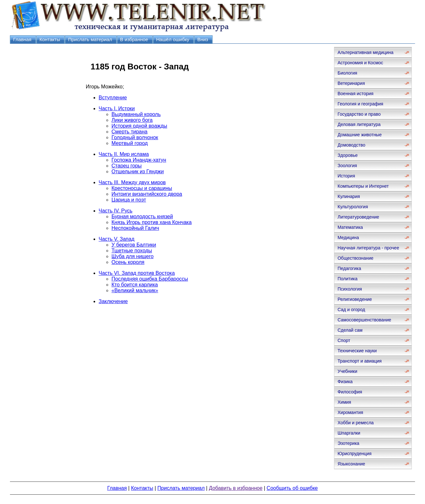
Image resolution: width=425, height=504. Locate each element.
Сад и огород (351, 310)
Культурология (353, 207)
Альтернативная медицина (366, 52)
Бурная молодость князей (142, 216)
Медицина (348, 238)
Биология (347, 73)
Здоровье (348, 155)
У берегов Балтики (134, 245)
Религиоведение (355, 299)
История (346, 176)
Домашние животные (360, 135)
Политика (348, 279)
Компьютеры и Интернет (363, 186)
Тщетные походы (132, 251)
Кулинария (349, 196)
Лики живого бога (132, 120)
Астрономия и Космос (360, 63)
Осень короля (128, 262)
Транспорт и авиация (360, 361)
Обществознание (356, 258)
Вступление (113, 98)
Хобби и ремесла (356, 423)
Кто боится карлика (135, 285)
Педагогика (349, 268)
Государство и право (359, 114)
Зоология (347, 166)
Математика (350, 227)
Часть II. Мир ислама (124, 154)
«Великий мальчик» (135, 290)
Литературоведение (358, 217)
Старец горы (127, 166)
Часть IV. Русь (116, 211)
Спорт (344, 340)
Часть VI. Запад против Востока (137, 273)
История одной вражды (139, 126)
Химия (344, 402)
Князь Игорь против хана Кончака (152, 222)
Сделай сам (350, 330)
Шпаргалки (349, 433)
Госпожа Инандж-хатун (139, 160)
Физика (345, 382)
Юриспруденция (355, 454)
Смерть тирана (130, 132)
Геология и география (360, 104)
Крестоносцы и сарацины (142, 188)
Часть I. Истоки (117, 108)
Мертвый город (130, 143)
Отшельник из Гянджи (138, 171)
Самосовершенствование (364, 320)
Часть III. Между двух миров (132, 182)
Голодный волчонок (135, 137)
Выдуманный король (136, 114)
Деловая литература (359, 124)
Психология (350, 289)
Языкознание (351, 464)
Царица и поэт (129, 200)
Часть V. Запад (117, 239)
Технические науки (357, 351)
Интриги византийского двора (147, 194)
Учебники (347, 371)
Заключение (113, 301)
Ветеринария (351, 83)
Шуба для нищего (133, 256)
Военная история (356, 94)
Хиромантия (350, 412)
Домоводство (351, 145)
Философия (350, 392)
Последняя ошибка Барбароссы (150, 279)
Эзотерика (348, 443)
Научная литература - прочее (368, 248)
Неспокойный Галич (135, 228)
